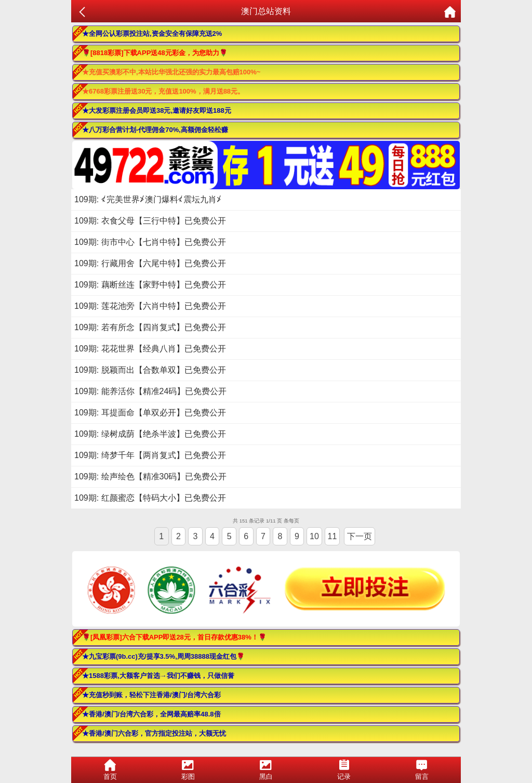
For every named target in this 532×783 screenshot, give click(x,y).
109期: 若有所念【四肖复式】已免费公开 (150, 327)
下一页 (360, 536)
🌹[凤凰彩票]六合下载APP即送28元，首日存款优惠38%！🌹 (174, 637)
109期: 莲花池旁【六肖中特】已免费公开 (150, 306)
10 (314, 536)
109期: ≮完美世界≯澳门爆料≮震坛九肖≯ (148, 199)
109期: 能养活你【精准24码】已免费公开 (150, 391)
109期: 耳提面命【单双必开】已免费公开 (150, 413)
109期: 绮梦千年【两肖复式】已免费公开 (150, 455)
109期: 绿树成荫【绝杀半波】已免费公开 (150, 434)
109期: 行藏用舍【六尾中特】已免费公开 (150, 263)
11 (332, 536)
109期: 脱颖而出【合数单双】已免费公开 (150, 370)
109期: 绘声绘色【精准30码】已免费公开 (150, 477)
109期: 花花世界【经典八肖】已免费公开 (150, 349)
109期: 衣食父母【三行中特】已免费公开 (150, 221)
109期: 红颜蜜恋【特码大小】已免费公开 (150, 498)
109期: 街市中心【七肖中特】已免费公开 (150, 242)
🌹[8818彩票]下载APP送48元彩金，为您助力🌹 (155, 53)
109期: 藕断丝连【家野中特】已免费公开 (150, 285)
